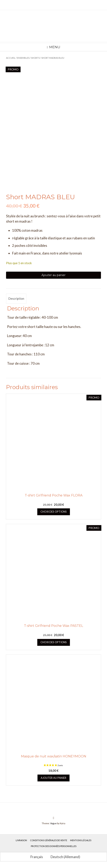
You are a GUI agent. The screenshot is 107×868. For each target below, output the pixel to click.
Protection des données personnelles (54, 847)
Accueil (11, 58)
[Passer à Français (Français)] (35, 857)
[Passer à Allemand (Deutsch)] (64, 857)
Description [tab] (16, 299)
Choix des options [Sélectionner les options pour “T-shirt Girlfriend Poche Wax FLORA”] (54, 512)
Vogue (53, 824)
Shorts (35, 58)
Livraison (21, 841)
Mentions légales (81, 841)
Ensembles (23, 58)
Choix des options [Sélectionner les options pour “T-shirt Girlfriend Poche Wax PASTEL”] (54, 643)
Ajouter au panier (53, 276)
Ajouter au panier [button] (53, 778)
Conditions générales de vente (49, 841)
